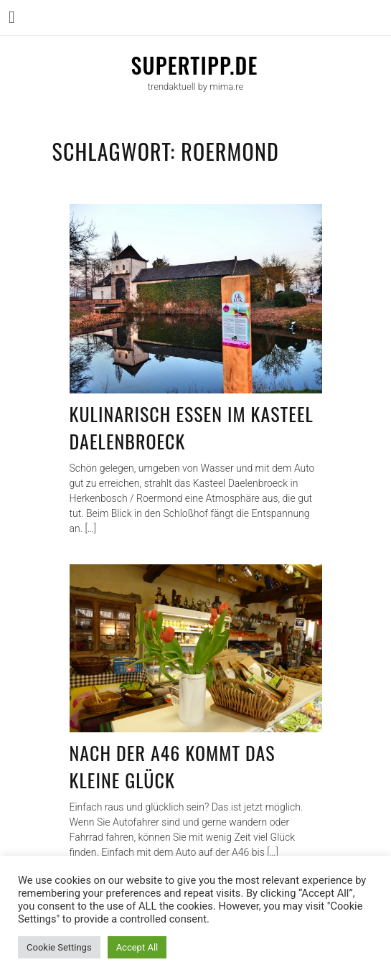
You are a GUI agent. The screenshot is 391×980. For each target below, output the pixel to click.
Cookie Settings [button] (59, 947)
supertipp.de (194, 65)
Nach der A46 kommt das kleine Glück (173, 766)
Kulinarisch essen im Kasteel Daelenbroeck (192, 428)
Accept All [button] (137, 947)
